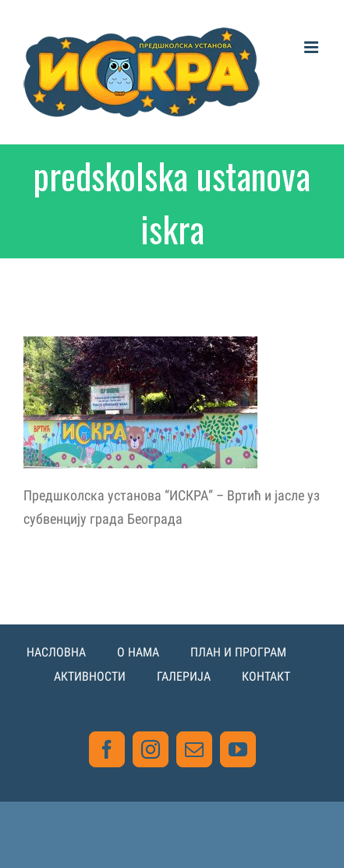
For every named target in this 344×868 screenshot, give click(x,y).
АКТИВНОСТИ (90, 676)
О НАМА (138, 652)
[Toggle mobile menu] (312, 47)
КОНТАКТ (266, 676)
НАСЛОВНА (56, 652)
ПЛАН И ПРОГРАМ (238, 652)
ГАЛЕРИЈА (184, 676)
